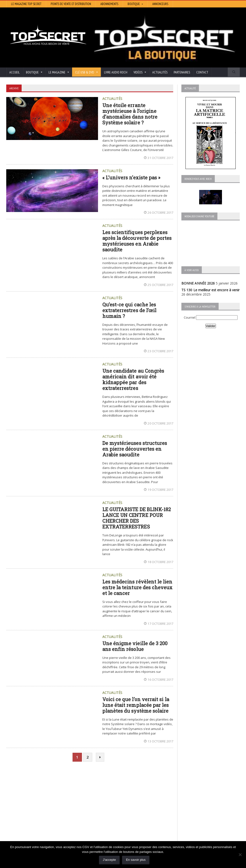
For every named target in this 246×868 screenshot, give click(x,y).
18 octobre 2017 (159, 562)
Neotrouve (95, 814)
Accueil (15, 72)
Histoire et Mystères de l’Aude (110, 797)
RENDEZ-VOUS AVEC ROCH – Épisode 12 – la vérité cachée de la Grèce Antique (41, 839)
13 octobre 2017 (159, 741)
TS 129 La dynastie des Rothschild (33, 810)
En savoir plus (136, 860)
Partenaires (182, 72)
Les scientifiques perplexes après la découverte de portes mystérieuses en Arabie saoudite (137, 241)
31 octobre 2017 (159, 158)
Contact (202, 72)
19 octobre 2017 (159, 490)
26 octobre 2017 (159, 212)
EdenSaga (94, 817)
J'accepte (109, 860)
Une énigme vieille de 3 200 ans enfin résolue (135, 646)
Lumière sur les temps (104, 810)
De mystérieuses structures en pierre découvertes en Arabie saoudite (135, 449)
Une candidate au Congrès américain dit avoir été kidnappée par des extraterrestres (133, 379)
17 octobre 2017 (159, 624)
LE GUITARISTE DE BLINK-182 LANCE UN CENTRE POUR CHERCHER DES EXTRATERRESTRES (136, 518)
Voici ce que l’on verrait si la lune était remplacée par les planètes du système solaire (135, 705)
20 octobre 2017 (159, 423)
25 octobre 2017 (159, 285)
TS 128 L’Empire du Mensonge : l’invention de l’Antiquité (41, 821)
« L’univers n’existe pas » (131, 177)
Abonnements (109, 4)
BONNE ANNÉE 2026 (198, 283)
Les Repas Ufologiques (104, 824)
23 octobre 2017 (159, 351)
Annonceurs (160, 4)
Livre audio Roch (116, 72)
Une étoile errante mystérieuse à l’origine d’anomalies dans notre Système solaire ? (130, 114)
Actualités (160, 72)
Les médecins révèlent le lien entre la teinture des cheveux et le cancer (137, 587)
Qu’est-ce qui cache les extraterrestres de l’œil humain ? (129, 310)
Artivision (94, 804)
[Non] (240, 855)
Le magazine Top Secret (26, 4)
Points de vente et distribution (71, 4)
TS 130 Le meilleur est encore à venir (210, 290)
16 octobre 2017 (159, 680)
